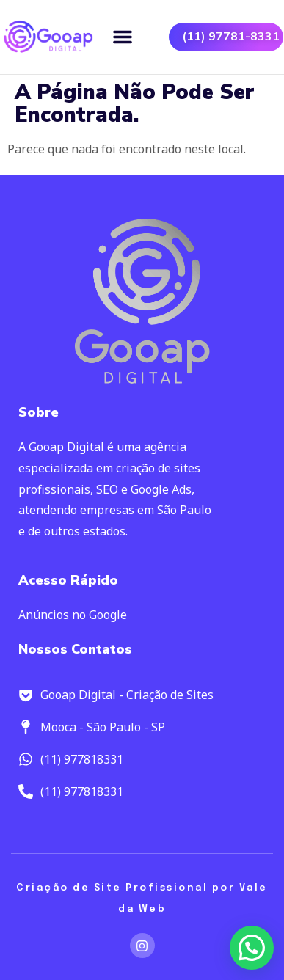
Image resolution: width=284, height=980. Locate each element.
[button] (123, 37)
